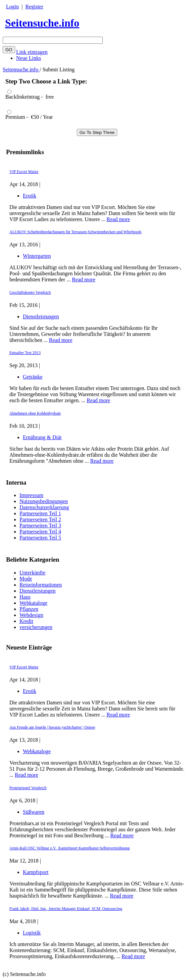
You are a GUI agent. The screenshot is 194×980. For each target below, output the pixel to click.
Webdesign (31, 615)
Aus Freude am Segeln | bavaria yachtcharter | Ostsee (52, 727)
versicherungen (36, 627)
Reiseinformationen (41, 585)
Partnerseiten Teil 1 (40, 513)
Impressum (31, 495)
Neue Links (29, 58)
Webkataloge (33, 603)
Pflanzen (29, 609)
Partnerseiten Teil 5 (40, 538)
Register (34, 7)
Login (12, 7)
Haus (25, 597)
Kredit (26, 621)
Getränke (33, 377)
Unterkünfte (32, 573)
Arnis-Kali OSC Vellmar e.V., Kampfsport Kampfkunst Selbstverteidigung (70, 848)
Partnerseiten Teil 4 (40, 532)
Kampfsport (36, 872)
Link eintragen (32, 52)
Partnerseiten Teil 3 (40, 526)
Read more (118, 715)
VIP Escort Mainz (24, 667)
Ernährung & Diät (42, 437)
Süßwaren (34, 812)
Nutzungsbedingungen (44, 501)
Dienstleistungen (38, 591)
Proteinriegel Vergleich (28, 788)
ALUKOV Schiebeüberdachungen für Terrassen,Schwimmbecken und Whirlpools (76, 232)
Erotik (30, 691)
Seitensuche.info (42, 23)
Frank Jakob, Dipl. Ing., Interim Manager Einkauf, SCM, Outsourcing (66, 909)
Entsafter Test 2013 (25, 353)
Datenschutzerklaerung (44, 507)
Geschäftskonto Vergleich (30, 292)
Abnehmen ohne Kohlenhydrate (35, 413)
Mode (26, 579)
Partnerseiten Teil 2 (40, 519)
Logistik (32, 933)
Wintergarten (37, 256)
